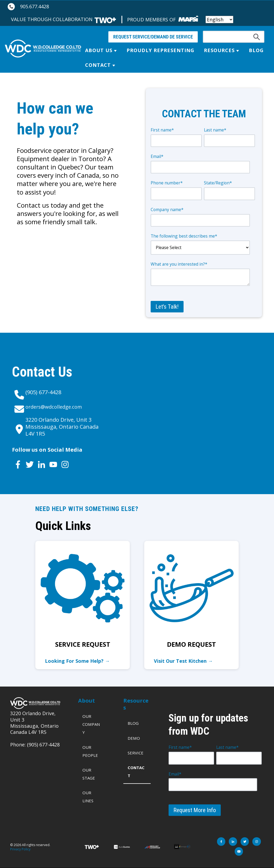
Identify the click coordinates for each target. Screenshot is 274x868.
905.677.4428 (35, 7)
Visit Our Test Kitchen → (183, 661)
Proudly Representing (160, 50)
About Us (99, 50)
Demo (134, 738)
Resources (219, 50)
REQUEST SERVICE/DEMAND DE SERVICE (153, 37)
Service (136, 753)
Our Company (91, 724)
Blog (256, 50)
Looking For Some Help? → (77, 661)
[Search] (234, 37)
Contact (98, 65)
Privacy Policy (20, 849)
